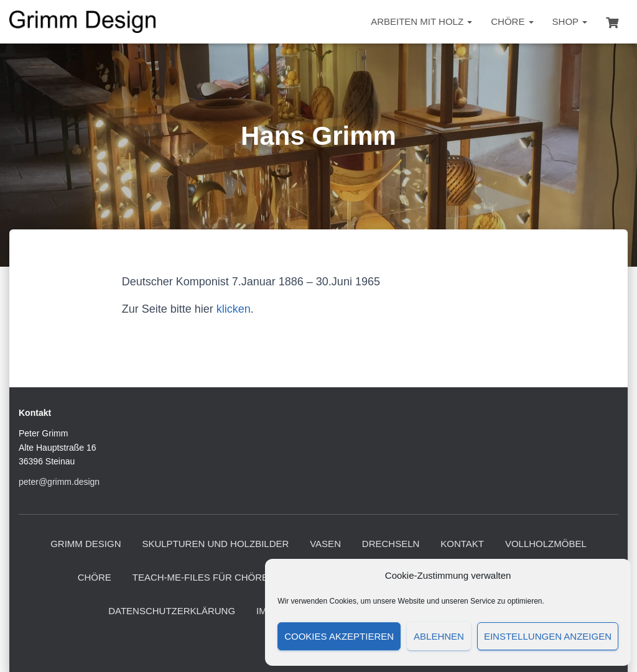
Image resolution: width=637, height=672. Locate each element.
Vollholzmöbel (546, 544)
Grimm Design (86, 544)
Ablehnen (439, 636)
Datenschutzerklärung (172, 611)
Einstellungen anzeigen (548, 636)
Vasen (325, 544)
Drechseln (391, 544)
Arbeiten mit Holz (421, 21)
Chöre (512, 21)
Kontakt (462, 544)
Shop (570, 21)
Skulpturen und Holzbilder (215, 544)
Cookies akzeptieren (339, 636)
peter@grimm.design (59, 482)
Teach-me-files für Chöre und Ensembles (242, 577)
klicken (234, 309)
